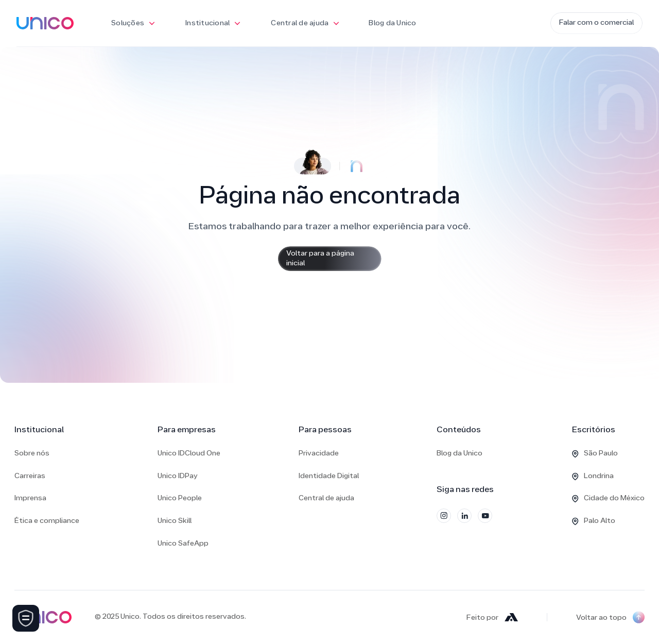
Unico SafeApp (183, 544)
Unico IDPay (178, 476)
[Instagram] (444, 516)
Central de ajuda (326, 498)
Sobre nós (32, 454)
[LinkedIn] (464, 516)
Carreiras (30, 476)
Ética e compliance (47, 521)
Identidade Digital (329, 476)
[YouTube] (485, 516)
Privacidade (319, 454)
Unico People (180, 498)
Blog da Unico (392, 23)
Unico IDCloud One (189, 454)
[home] (45, 23)
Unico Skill (175, 521)
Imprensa (30, 498)
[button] (133, 23)
